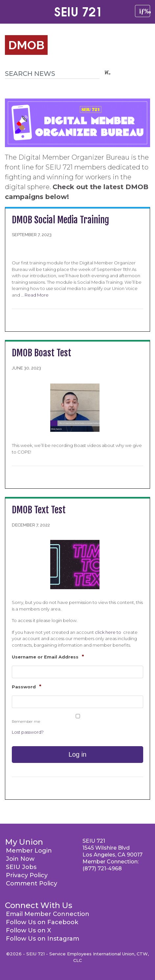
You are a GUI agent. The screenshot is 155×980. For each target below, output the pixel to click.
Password (27, 687)
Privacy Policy (27, 875)
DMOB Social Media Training (60, 220)
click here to (109, 632)
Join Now (20, 859)
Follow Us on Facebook (42, 922)
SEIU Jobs (21, 867)
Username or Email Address (48, 657)
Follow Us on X (28, 930)
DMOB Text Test (39, 510)
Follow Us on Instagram (43, 939)
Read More (37, 295)
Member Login (29, 851)
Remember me (26, 722)
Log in (78, 754)
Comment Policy (32, 883)
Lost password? (28, 732)
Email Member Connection (48, 914)
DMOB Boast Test (42, 353)
